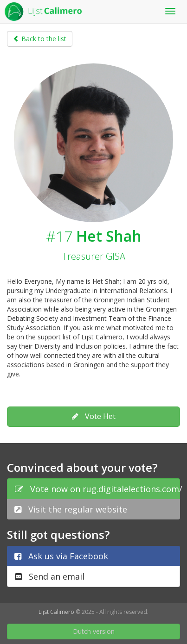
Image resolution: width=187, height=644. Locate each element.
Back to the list (40, 39)
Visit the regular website (71, 509)
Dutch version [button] (94, 631)
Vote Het (94, 416)
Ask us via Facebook (61, 556)
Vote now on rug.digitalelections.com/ (97, 489)
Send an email (50, 576)
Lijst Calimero (56, 612)
